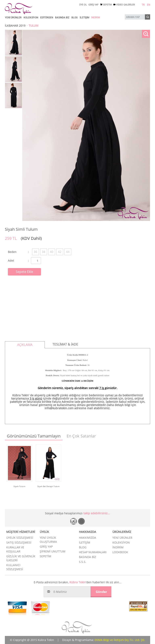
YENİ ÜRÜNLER (13, 18)
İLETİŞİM (84, 18)
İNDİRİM (96, 18)
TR (143, 5)
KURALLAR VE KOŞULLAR (15, 549)
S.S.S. (83, 562)
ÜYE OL (83, 5)
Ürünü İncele (19, 492)
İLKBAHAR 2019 (15, 26)
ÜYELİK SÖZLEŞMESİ (20, 538)
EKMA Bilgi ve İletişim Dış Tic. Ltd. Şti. (120, 640)
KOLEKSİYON (31, 18)
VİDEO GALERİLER (124, 5)
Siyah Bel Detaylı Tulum (49, 486)
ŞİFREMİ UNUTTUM (53, 551)
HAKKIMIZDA (87, 538)
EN (149, 5)
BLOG (75, 18)
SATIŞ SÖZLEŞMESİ (19, 542)
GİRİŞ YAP (93, 5)
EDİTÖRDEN (47, 18)
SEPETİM (106, 5)
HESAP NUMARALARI (93, 552)
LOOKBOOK (120, 552)
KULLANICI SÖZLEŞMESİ (15, 567)
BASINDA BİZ (62, 18)
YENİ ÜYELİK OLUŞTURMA (48, 540)
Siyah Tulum (19, 486)
